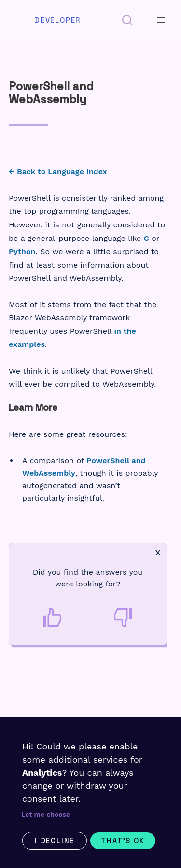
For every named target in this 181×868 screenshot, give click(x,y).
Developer (58, 20)
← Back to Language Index (58, 172)
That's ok (123, 841)
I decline (55, 841)
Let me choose (46, 814)
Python (22, 251)
